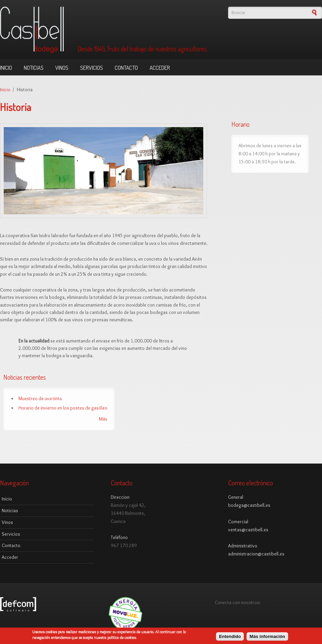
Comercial (238, 522)
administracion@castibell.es (256, 554)
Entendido (230, 638)
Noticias (34, 68)
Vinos (62, 68)
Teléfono (119, 537)
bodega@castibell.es (249, 505)
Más (103, 419)
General (236, 497)
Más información (267, 638)
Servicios (92, 68)
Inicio (6, 68)
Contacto (126, 68)
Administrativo (243, 546)
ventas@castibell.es (248, 530)
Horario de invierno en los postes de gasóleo (63, 408)
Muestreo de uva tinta (40, 398)
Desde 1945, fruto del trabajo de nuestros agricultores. (143, 49)
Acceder (160, 68)
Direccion (120, 497)
